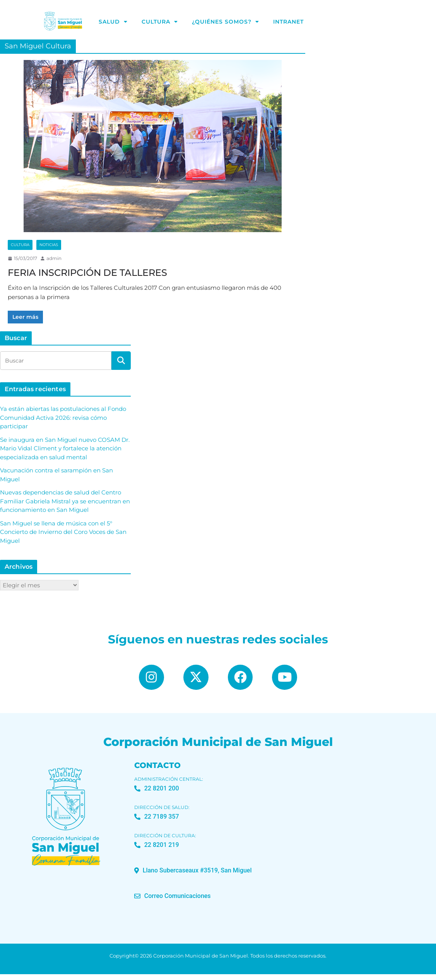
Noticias (49, 245)
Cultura (160, 22)
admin (54, 258)
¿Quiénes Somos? (226, 22)
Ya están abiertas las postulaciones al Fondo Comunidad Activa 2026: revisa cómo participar (63, 417)
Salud (113, 22)
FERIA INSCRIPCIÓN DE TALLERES (87, 273)
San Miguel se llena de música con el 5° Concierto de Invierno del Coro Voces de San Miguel (63, 532)
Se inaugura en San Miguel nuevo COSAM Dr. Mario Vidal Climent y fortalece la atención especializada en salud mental (65, 448)
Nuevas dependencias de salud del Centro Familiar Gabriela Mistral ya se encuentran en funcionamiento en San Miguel (65, 501)
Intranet (288, 22)
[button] (193, 876)
